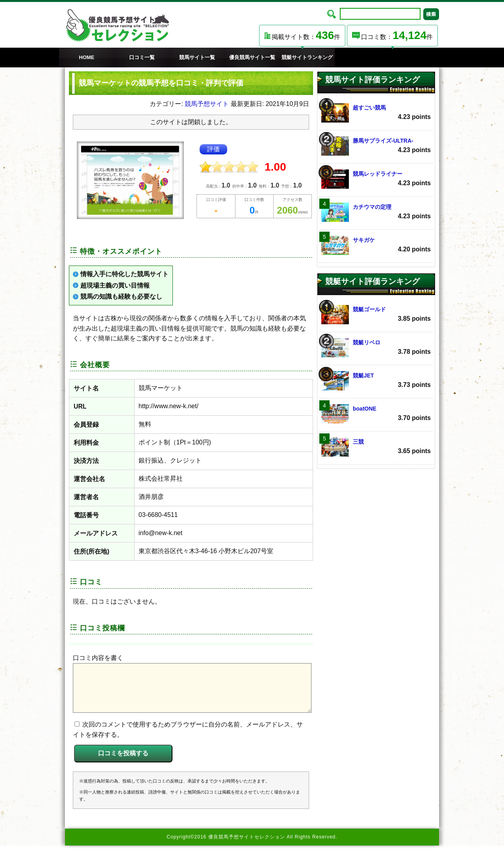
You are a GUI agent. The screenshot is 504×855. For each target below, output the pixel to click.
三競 (376, 447)
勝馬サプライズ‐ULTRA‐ (376, 146)
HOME (87, 57)
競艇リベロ (376, 348)
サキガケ (376, 245)
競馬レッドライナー (376, 179)
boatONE (376, 414)
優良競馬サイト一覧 (252, 57)
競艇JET (376, 381)
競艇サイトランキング (307, 57)
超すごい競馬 (376, 113)
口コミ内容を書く (98, 658)
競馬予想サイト (207, 104)
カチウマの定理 (376, 212)
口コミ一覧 (142, 57)
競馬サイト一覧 (197, 57)
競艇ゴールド (376, 315)
